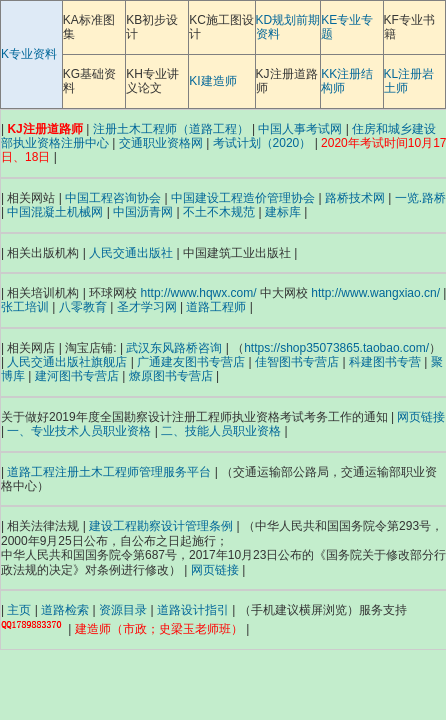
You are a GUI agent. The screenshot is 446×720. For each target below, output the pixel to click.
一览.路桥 (420, 198)
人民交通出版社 (131, 253)
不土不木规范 (219, 212)
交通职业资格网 (161, 143)
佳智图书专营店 (297, 362)
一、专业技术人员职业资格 (79, 431)
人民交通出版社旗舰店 (67, 362)
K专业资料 (29, 54)
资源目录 (123, 610)
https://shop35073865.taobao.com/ (336, 348)
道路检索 (65, 610)
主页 (19, 610)
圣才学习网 (147, 307)
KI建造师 (212, 81)
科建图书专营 (385, 362)
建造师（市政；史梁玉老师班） (159, 629)
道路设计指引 (193, 610)
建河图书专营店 (77, 376)
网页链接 (421, 417)
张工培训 (25, 307)
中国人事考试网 (300, 129)
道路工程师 (216, 307)
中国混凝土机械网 (55, 212)
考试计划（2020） (262, 143)
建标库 (283, 212)
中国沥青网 (143, 212)
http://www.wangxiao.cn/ (375, 293)
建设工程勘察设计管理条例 (161, 526)
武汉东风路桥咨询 (174, 348)
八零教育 (83, 307)
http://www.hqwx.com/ (199, 293)
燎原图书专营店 (171, 376)
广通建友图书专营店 (191, 362)
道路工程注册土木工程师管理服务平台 (109, 472)
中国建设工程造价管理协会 (243, 198)
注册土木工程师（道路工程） (171, 129)
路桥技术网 (355, 198)
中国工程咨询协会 (113, 198)
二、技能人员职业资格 (221, 431)
